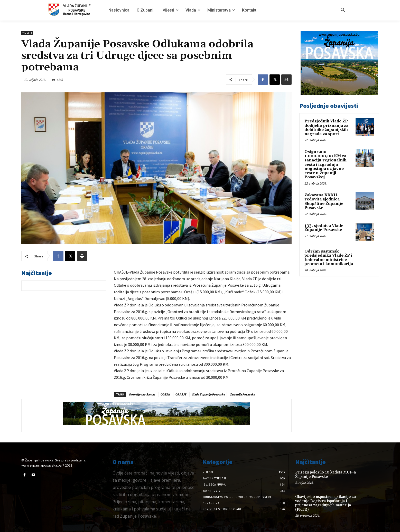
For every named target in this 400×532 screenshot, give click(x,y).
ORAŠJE (181, 394)
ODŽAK (165, 394)
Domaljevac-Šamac (142, 394)
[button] (343, 10)
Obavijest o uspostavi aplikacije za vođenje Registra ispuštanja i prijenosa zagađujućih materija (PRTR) (325, 503)
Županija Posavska (243, 394)
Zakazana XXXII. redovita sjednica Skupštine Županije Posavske (324, 202)
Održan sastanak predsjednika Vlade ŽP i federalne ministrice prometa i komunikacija (329, 258)
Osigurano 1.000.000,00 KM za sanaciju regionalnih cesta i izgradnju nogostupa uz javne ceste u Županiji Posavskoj (325, 165)
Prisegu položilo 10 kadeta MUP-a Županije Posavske (325, 475)
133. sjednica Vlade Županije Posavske (324, 228)
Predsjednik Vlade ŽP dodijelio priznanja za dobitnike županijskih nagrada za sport (326, 128)
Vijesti (27, 33)
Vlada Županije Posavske (208, 394)
